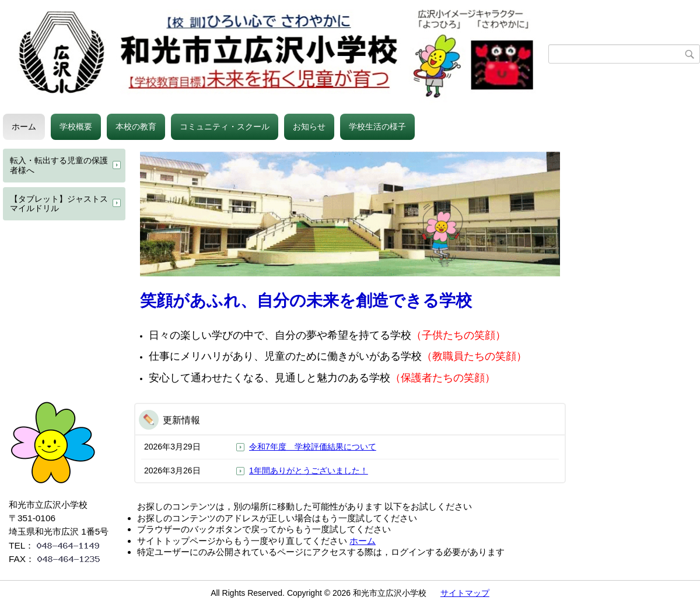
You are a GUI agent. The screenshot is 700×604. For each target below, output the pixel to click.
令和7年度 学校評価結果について (313, 447)
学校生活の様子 (377, 127)
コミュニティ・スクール (225, 127)
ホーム (24, 127)
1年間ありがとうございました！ (309, 470)
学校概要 (76, 127)
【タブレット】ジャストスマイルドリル (59, 204)
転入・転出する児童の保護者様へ (59, 165)
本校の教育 (136, 127)
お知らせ (309, 127)
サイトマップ (465, 593)
